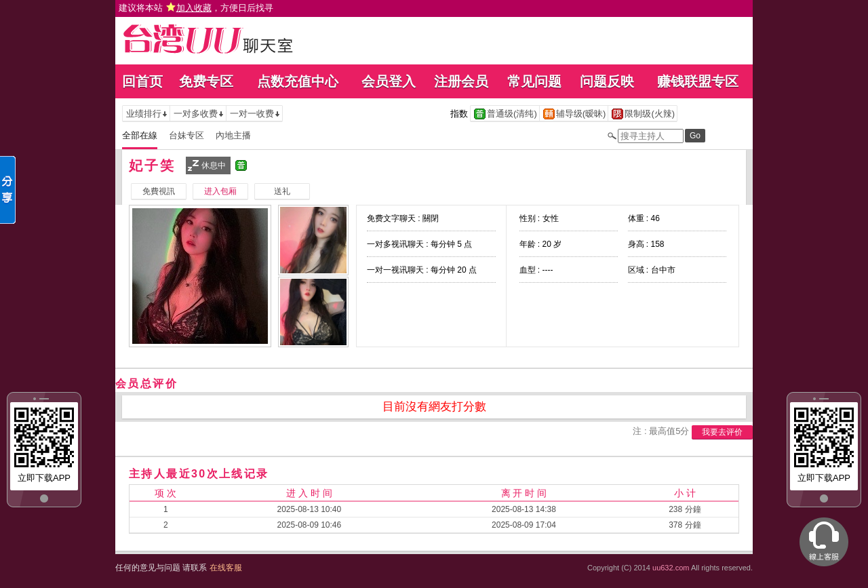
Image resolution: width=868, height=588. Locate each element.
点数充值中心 (298, 81)
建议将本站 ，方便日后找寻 (196, 8)
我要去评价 (722, 432)
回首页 (142, 81)
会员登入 (389, 81)
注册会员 (461, 81)
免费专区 (206, 81)
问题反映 (607, 81)
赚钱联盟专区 (698, 81)
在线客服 (226, 568)
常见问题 (534, 81)
